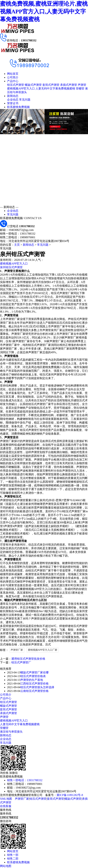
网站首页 (13, 74)
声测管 (82, 85)
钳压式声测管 (16, 85)
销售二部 (13, 859)
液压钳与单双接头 (11, 732)
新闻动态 (13, 96)
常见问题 (25, 100)
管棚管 (80, 88)
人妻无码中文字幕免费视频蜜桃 (55, 88)
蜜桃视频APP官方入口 (21, 88)
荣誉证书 (13, 103)
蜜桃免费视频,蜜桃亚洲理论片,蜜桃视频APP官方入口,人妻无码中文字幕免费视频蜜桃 (44, 11)
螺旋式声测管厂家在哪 (34, 672)
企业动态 (13, 100)
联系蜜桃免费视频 (18, 107)
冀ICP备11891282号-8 (70, 795)
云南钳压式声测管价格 (34, 691)
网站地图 (6, 866)
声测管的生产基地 (32, 680)
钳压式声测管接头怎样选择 (37, 687)
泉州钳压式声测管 (11, 267)
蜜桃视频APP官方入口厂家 (43, 650)
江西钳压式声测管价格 (34, 684)
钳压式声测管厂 (21, 662)
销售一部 (13, 855)
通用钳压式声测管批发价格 (28, 659)
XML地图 (6, 799)
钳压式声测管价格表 (33, 676)
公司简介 (13, 77)
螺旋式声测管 (33, 85)
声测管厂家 (17, 650)
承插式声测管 (69, 85)
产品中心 (13, 81)
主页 (17, 245)
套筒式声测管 (51, 85)
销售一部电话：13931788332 (25, 780)
